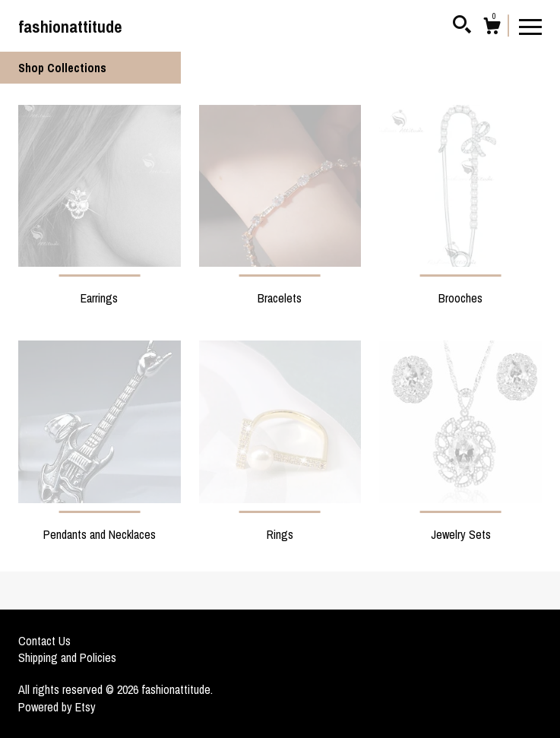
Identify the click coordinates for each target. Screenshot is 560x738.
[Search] (462, 27)
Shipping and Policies (67, 657)
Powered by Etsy (57, 707)
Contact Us (44, 641)
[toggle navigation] (530, 26)
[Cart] (492, 28)
